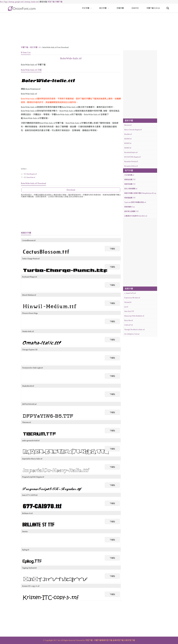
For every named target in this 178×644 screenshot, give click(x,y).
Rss (1, 2)
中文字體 (86, 8)
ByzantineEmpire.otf (131, 152)
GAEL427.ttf (129, 325)
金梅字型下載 (118, 640)
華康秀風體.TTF (130, 184)
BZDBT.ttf (128, 148)
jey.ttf (126, 307)
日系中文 (135, 8)
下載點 (112, 249)
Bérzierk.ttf (128, 125)
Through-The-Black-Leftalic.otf (134, 330)
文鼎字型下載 (130, 640)
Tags (6, 2)
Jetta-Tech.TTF (129, 311)
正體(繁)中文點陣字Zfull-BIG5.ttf (136, 216)
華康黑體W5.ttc (130, 207)
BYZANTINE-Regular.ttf (132, 157)
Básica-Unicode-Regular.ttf (133, 130)
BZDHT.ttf (128, 143)
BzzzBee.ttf (128, 134)
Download (71, 190)
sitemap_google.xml (16, 2)
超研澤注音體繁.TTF (131, 211)
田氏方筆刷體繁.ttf (131, 189)
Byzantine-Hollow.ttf (131, 166)
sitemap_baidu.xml (32, 2)
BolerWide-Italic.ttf (71, 58)
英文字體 (103, 8)
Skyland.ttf (128, 302)
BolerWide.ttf (31, 177)
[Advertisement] (89, 30)
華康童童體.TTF (130, 198)
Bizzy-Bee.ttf (129, 320)
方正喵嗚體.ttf (129, 175)
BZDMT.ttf (128, 139)
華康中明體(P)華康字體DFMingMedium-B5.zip (140, 193)
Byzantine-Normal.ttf (131, 162)
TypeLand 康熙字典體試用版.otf (135, 202)
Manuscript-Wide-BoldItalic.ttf (134, 316)
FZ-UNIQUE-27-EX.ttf (132, 334)
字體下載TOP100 (153, 8)
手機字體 (120, 8)
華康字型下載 (107, 640)
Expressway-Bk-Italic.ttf (132, 298)
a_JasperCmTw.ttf (130, 293)
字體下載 (59, 2)
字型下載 (51, 2)
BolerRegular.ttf (32, 174)
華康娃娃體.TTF (130, 180)
